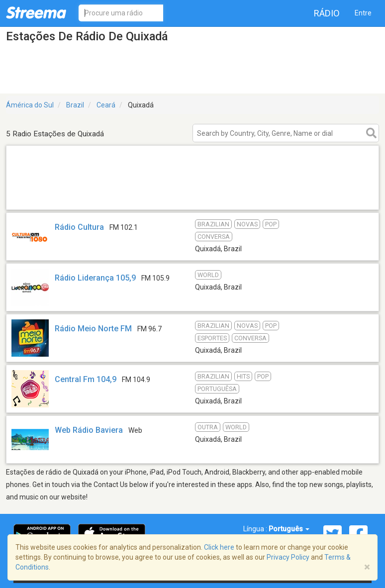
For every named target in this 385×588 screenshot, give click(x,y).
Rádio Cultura (80, 227)
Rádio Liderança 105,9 (95, 278)
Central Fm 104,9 (86, 379)
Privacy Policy (288, 557)
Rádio (327, 13)
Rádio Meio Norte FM (93, 329)
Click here (219, 547)
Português (289, 529)
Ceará (106, 105)
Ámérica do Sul (30, 105)
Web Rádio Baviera (89, 430)
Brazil (75, 105)
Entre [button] (363, 13)
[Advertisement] (192, 197)
